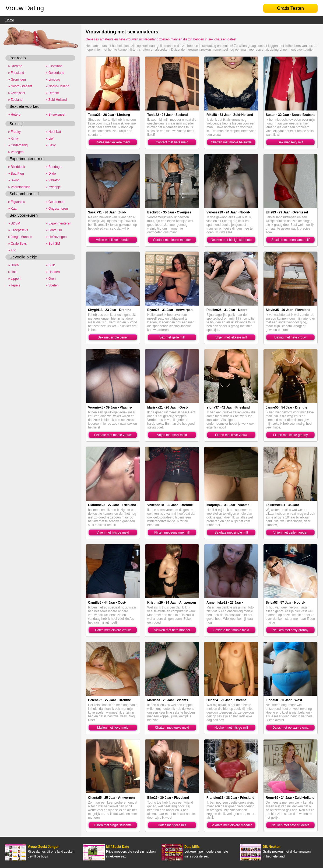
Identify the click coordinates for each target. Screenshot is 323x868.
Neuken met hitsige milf (231, 728)
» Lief (50, 139)
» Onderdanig (18, 145)
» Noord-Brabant (20, 86)
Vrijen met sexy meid (172, 435)
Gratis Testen (290, 8)
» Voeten (52, 285)
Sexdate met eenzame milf (290, 240)
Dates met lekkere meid (113, 142)
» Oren (51, 279)
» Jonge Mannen (20, 237)
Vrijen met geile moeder (290, 532)
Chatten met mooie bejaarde (231, 142)
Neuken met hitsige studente (231, 240)
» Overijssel (17, 93)
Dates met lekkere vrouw (113, 630)
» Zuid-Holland (56, 100)
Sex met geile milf (172, 337)
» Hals (13, 272)
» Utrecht (52, 93)
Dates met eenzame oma (290, 728)
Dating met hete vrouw (290, 337)
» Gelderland (55, 73)
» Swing (14, 180)
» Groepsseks (18, 230)
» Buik (50, 265)
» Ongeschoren (57, 209)
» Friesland (16, 73)
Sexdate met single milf (231, 532)
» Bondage (54, 167)
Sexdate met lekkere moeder (231, 825)
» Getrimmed (55, 202)
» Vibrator (53, 180)
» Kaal (13, 209)
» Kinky (13, 139)
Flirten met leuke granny (291, 435)
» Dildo (51, 174)
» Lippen (14, 279)
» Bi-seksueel (55, 115)
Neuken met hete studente (291, 825)
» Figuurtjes (17, 202)
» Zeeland (15, 100)
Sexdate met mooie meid (231, 630)
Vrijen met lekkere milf (231, 337)
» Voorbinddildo (19, 187)
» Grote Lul (54, 230)
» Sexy (51, 145)
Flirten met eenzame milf (172, 532)
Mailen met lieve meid (113, 728)
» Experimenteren (59, 223)
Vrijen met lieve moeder (113, 240)
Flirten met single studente (113, 825)
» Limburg (53, 79)
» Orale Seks (17, 244)
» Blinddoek (17, 167)
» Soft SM (53, 244)
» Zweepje (53, 187)
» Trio (12, 250)
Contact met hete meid (172, 142)
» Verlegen (16, 152)
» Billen (13, 265)
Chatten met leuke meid (172, 728)
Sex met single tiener (113, 337)
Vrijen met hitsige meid (113, 532)
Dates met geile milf (172, 825)
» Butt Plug (16, 174)
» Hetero (14, 115)
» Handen (53, 272)
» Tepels (14, 285)
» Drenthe (15, 66)
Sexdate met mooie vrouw (113, 435)
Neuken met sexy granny (291, 630)
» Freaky (14, 132)
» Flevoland (54, 66)
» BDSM (14, 223)
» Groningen (17, 79)
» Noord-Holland (57, 86)
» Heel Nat (53, 132)
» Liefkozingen (56, 237)
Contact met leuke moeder (172, 240)
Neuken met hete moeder (172, 630)
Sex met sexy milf (290, 142)
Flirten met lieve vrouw (231, 435)
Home (10, 20)
